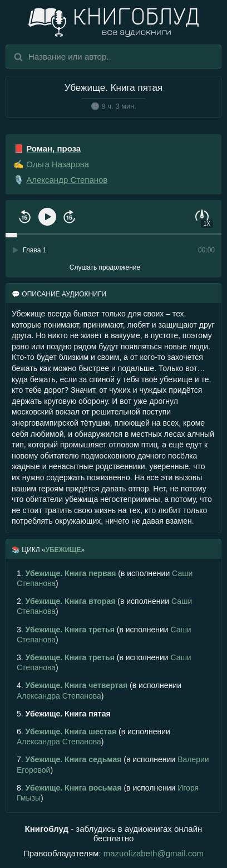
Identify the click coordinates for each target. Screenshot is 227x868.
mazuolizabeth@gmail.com (154, 853)
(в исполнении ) (105, 578)
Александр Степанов (67, 180)
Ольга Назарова (58, 164)
